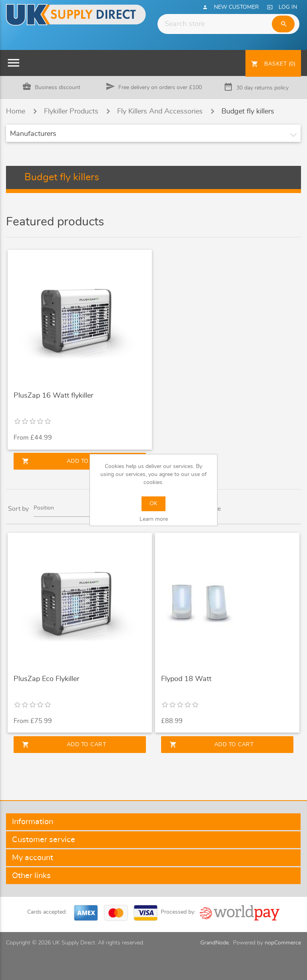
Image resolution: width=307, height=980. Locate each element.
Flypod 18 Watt (186, 679)
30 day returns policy (262, 88)
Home (16, 112)
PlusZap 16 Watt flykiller (53, 396)
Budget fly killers (248, 112)
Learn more (154, 519)
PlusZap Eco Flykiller (46, 679)
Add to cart (64, 461)
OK (153, 504)
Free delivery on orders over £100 (160, 88)
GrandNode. (215, 943)
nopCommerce (283, 943)
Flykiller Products (71, 112)
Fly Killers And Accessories (160, 112)
